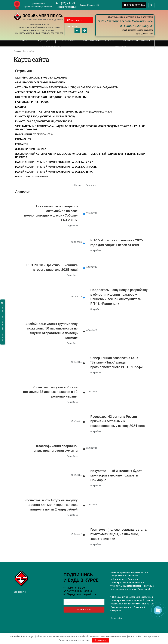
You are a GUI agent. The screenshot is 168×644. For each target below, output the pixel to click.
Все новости (20, 592)
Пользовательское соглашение (74, 640)
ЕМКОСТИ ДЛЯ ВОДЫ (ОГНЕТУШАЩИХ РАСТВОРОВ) (45, 116)
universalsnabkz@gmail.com (140, 30)
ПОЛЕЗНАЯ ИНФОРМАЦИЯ (136, 40)
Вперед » (91, 185)
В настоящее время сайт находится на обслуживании (51, 97)
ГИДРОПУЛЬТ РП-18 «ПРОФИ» (32, 102)
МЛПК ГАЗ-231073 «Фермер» (32, 177)
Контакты (121, 46)
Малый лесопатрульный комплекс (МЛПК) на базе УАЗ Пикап (55, 172)
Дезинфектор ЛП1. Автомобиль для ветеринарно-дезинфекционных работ (64, 112)
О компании (67, 40)
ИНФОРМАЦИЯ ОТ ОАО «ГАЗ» (98, 40)
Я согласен (101, 640)
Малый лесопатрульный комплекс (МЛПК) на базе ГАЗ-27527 (54, 162)
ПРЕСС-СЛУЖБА (134, 5)
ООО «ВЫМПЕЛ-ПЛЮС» (43, 16)
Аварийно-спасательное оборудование (41, 78)
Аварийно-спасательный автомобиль (40, 82)
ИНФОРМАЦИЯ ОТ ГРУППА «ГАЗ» (34, 134)
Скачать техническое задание (3, 322)
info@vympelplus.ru (66, 7)
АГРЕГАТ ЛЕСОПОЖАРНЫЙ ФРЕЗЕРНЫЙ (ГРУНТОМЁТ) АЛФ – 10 (52, 92)
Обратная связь (50, 46)
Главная (23, 40)
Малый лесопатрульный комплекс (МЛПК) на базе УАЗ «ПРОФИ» (56, 167)
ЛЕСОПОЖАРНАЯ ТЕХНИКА (31, 149)
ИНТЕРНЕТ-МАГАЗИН (75, 21)
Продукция (43, 40)
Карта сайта (29, 51)
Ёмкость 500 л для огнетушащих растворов (44, 121)
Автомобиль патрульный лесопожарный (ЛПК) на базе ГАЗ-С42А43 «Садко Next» (67, 87)
